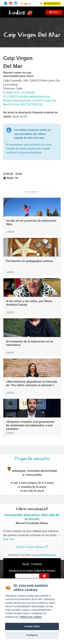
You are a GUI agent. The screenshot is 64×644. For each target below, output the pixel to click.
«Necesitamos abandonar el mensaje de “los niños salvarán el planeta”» (32, 383)
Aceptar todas (32, 626)
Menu (54, 12)
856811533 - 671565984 (19, 93)
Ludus (17, 13)
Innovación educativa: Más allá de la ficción (32, 517)
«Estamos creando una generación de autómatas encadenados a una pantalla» (30, 425)
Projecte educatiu (32, 459)
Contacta (36, 564)
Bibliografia (49, 555)
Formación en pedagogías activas (30, 261)
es (25, 116)
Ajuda (26, 564)
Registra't (52, 4)
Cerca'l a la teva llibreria (32, 547)
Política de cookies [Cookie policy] (31, 617)
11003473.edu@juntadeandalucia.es (27, 96)
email (20, 576)
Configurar (32, 635)
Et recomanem (32, 192)
